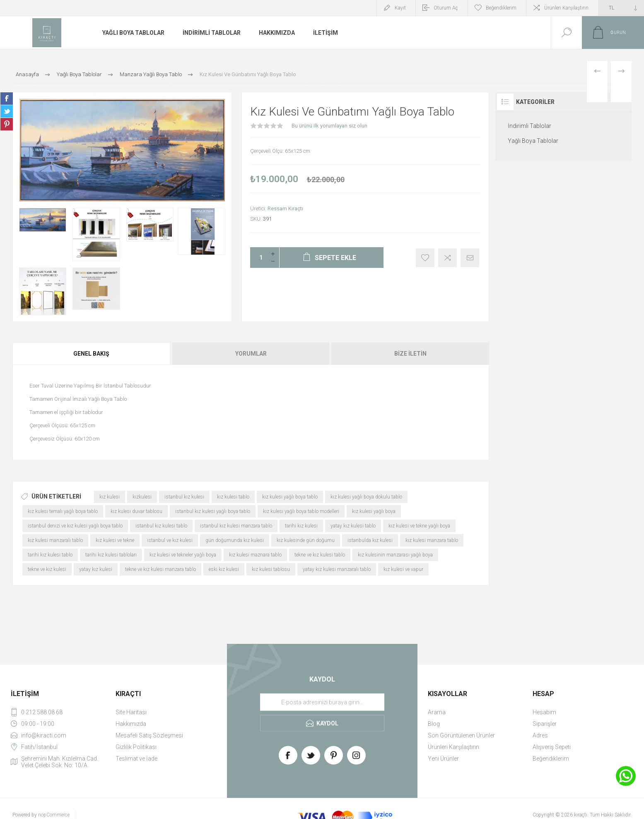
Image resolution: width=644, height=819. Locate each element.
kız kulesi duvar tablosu (136, 511)
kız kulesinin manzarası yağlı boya (395, 555)
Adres (540, 735)
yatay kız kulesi (96, 569)
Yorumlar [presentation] (251, 354)
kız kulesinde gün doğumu (306, 540)
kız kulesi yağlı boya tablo (290, 497)
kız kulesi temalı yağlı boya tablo (63, 511)
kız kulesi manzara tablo (432, 540)
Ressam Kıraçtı (285, 208)
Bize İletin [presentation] (410, 354)
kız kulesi (110, 497)
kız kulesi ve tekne (115, 540)
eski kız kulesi (224, 569)
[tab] (92, 354)
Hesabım (544, 712)
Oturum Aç (446, 8)
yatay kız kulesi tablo (353, 526)
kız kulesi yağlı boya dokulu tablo (366, 497)
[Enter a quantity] (258, 258)
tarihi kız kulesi (301, 526)
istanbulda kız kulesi (370, 540)
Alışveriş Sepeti (552, 747)
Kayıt (400, 8)
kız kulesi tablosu (271, 569)
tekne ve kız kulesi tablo (320, 555)
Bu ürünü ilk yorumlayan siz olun (329, 126)
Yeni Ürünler (443, 759)
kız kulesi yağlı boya (374, 511)
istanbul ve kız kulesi (170, 540)
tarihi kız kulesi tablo (50, 555)
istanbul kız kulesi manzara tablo (236, 526)
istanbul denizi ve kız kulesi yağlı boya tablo (75, 526)
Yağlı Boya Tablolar (533, 141)
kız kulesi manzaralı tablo (55, 540)
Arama (437, 712)
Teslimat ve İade (136, 759)
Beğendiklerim (551, 759)
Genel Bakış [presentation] (91, 354)
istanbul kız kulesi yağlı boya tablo (213, 511)
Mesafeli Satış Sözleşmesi (149, 735)
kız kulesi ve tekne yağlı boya (419, 526)
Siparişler (545, 724)
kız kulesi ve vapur (403, 569)
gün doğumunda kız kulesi (235, 540)
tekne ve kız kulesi (47, 569)
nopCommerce (54, 815)
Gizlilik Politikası (136, 747)
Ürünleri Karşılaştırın (566, 8)
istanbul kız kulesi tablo (161, 526)
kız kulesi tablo (233, 497)
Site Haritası (131, 712)
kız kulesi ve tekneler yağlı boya (183, 555)
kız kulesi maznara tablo (255, 555)
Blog (434, 724)
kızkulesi (142, 497)
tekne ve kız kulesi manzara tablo (160, 569)
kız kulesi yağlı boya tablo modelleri (301, 511)
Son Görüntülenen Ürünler (461, 735)
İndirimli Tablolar (529, 126)
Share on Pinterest (7, 124)
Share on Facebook (7, 99)
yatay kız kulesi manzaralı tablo (337, 569)
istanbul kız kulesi (184, 497)
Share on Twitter (7, 111)
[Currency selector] (621, 8)
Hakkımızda (131, 724)
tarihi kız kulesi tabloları (111, 555)
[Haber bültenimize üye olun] (322, 702)
